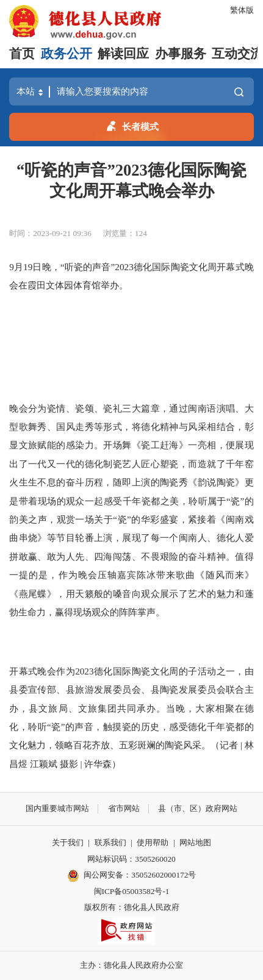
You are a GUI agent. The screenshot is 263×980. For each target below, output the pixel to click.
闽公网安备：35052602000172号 (132, 876)
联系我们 (110, 842)
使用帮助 (153, 842)
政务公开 (67, 54)
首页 (22, 54)
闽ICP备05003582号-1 (132, 891)
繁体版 (242, 10)
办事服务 (181, 54)
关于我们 (68, 842)
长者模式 (131, 125)
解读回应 (123, 54)
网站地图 (195, 842)
